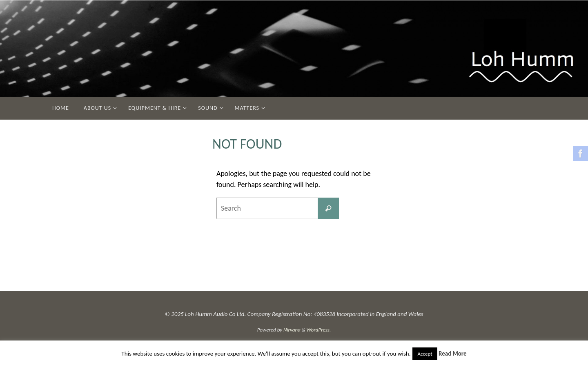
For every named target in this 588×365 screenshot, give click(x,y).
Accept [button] (425, 354)
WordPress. (319, 330)
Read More (453, 354)
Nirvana (292, 330)
